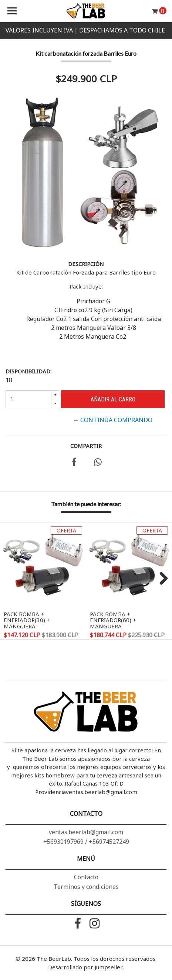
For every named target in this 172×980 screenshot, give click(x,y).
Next (161, 579)
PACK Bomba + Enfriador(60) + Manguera (113, 620)
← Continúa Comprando (113, 420)
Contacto (86, 877)
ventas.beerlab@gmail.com (86, 832)
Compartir (86, 446)
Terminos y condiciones (86, 887)
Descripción (86, 264)
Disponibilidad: (28, 371)
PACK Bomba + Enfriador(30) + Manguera (27, 620)
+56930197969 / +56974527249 (86, 842)
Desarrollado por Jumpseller (85, 967)
